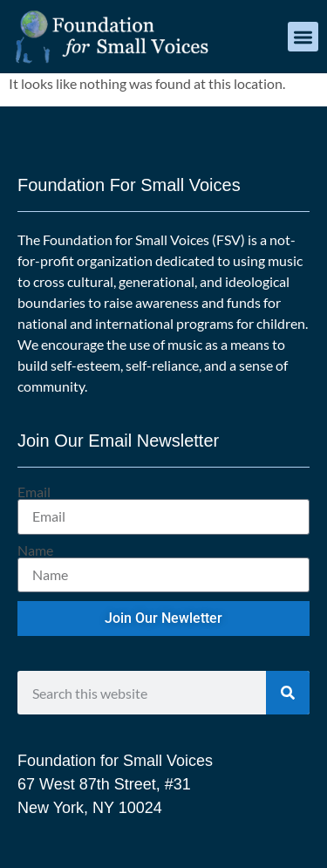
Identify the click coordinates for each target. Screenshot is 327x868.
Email (34, 492)
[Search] (288, 693)
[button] (303, 37)
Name (35, 550)
